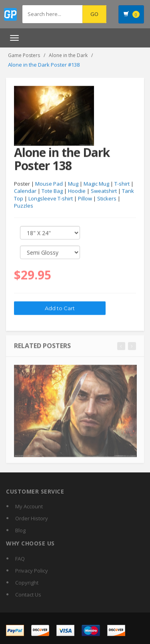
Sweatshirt (104, 191)
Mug (73, 184)
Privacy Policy (32, 571)
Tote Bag (52, 191)
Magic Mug (96, 184)
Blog (20, 530)
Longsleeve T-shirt (51, 199)
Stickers (107, 199)
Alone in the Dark (68, 55)
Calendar (25, 191)
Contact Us (28, 595)
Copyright (27, 583)
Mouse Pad (49, 184)
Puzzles (24, 206)
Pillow (85, 199)
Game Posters (24, 55)
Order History (32, 518)
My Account (29, 506)
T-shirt (122, 184)
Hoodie (77, 191)
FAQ (20, 559)
